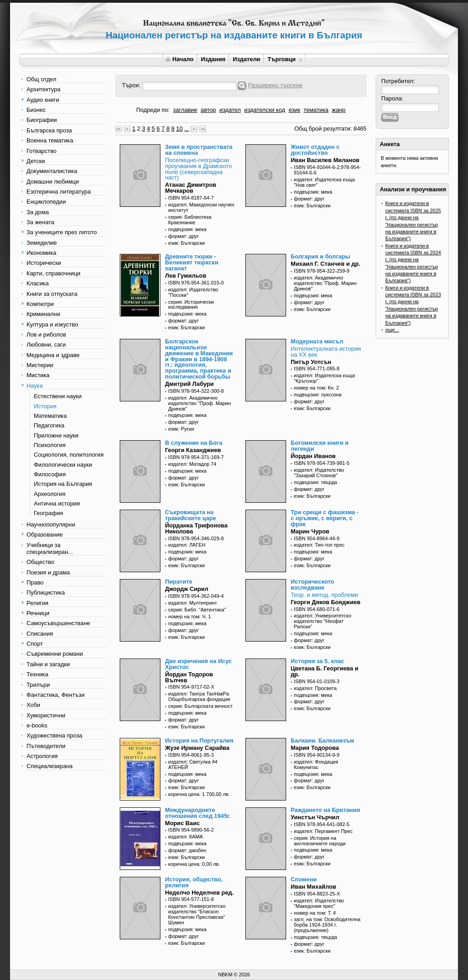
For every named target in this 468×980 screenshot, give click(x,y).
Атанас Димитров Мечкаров (191, 188)
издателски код (265, 110)
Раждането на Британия (325, 810)
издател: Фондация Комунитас (316, 764)
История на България (63, 484)
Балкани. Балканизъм (322, 740)
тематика (316, 110)
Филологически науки (63, 465)
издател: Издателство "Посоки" (193, 292)
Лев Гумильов (186, 276)
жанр (339, 110)
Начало (179, 59)
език (294, 110)
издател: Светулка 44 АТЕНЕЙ (193, 764)
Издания (213, 59)
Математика (50, 416)
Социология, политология (69, 455)
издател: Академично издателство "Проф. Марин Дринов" (325, 283)
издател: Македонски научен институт (201, 207)
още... (392, 330)
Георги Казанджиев (193, 450)
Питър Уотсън (311, 362)
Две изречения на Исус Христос (198, 664)
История (45, 406)
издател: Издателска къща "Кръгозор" (324, 378)
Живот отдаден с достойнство (315, 150)
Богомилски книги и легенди (320, 446)
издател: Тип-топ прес (319, 545)
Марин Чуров (310, 531)
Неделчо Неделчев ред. (199, 893)
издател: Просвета (315, 688)
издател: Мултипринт (193, 603)
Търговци (285, 59)
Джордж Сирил (187, 589)
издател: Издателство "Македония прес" (319, 903)
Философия (50, 474)
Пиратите (179, 582)
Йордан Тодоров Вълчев (189, 677)
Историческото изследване (312, 585)
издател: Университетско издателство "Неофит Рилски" (322, 621)
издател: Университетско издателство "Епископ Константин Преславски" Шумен (197, 914)
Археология (50, 494)
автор (208, 110)
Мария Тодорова (315, 748)
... (187, 129)
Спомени (304, 879)
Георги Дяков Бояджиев (326, 602)
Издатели (246, 59)
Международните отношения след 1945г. (198, 813)
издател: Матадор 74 (192, 464)
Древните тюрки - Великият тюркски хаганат (192, 262)
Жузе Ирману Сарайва (197, 748)
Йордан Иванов (313, 456)
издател (230, 110)
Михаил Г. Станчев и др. (325, 264)
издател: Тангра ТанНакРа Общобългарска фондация (199, 696)
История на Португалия (199, 740)
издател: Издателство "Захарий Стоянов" (319, 473)
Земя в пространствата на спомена (199, 150)
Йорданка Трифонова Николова (196, 528)
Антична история (57, 503)
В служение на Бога (194, 443)
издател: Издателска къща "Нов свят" (324, 182)
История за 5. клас (317, 661)
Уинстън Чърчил (315, 817)
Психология (50, 445)
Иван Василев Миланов (325, 160)
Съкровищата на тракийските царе (191, 515)
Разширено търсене (275, 85)
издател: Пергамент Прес (323, 831)
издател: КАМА (186, 837)
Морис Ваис (182, 823)
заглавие (185, 110)
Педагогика (49, 425)
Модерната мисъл (317, 341)
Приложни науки (56, 435)
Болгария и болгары (320, 256)
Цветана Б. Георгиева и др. (324, 671)
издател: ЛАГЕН (187, 545)
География (48, 513)
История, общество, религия (194, 882)
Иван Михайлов (314, 887)
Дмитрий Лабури (189, 384)
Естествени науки (58, 396)
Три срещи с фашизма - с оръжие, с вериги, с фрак (325, 518)
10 (179, 129)
